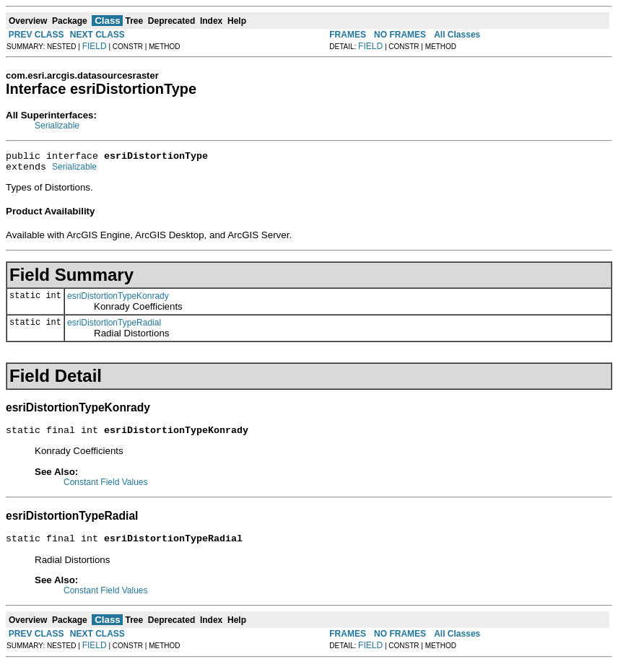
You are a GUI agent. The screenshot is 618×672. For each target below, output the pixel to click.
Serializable (57, 126)
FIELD (95, 46)
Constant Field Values (106, 489)
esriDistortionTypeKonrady (118, 300)
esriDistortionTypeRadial (114, 327)
